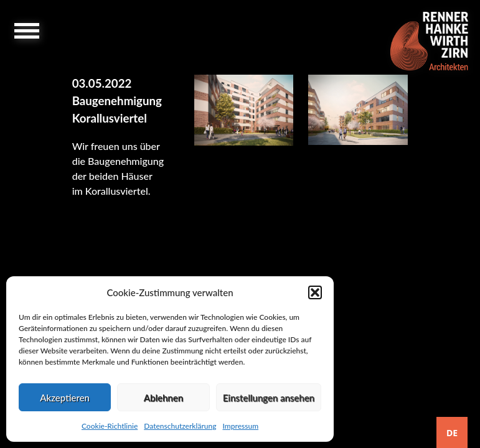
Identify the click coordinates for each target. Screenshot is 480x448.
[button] (315, 292)
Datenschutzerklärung (180, 426)
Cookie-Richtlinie (110, 426)
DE (452, 433)
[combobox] (452, 432)
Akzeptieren (65, 398)
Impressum (240, 426)
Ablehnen (163, 398)
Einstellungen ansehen (269, 398)
